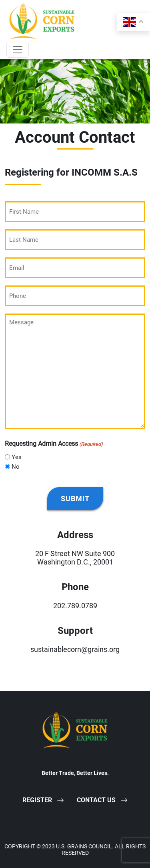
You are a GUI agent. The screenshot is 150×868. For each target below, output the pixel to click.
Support (75, 631)
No (16, 467)
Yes (17, 457)
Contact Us (96, 800)
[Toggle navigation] (18, 50)
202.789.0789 (75, 606)
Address (75, 535)
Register (37, 800)
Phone (75, 587)
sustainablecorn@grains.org (75, 649)
